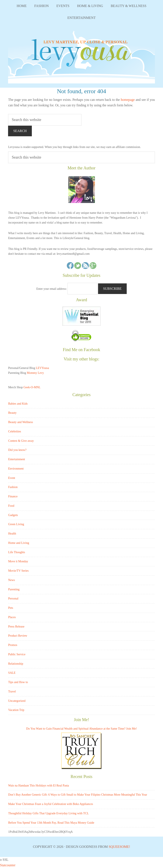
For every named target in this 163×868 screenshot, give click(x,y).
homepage (128, 100)
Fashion (13, 487)
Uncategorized (17, 701)
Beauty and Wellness (20, 422)
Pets (11, 608)
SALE (12, 673)
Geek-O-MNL (32, 387)
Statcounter (8, 865)
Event (12, 478)
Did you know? (17, 450)
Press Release (16, 627)
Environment (16, 469)
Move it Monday (18, 561)
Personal (13, 599)
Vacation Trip (16, 710)
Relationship (16, 664)
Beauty (12, 413)
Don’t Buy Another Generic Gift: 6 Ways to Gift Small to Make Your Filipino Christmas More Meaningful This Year (78, 795)
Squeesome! (119, 847)
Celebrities (15, 431)
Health (12, 534)
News (11, 580)
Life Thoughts (16, 552)
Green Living (16, 524)
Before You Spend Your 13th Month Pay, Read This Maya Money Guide (51, 823)
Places (12, 617)
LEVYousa (81, 56)
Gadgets (13, 515)
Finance (13, 496)
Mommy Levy (35, 373)
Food (11, 506)
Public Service (17, 654)
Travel (12, 691)
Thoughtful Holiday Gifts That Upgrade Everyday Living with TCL (48, 813)
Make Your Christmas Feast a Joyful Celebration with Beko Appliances (51, 804)
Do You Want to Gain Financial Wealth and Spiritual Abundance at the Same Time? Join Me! (81, 729)
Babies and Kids (18, 404)
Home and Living (19, 543)
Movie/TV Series (18, 571)
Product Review (18, 636)
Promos (13, 645)
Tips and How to (18, 682)
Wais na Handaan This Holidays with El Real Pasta (38, 786)
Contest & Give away (21, 441)
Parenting (14, 589)
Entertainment (16, 459)
